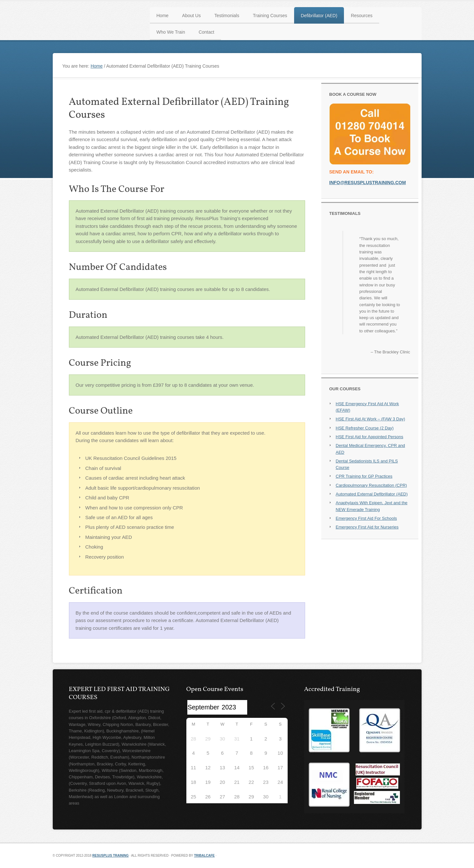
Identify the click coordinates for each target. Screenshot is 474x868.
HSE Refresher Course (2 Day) (365, 428)
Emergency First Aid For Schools (366, 518)
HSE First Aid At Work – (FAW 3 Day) (371, 419)
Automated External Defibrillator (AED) (372, 494)
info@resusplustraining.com (368, 183)
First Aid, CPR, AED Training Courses (58, 3)
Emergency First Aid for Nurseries (367, 527)
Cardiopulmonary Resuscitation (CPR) (371, 485)
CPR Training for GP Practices (364, 476)
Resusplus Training (110, 856)
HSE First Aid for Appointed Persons (370, 437)
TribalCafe (204, 856)
